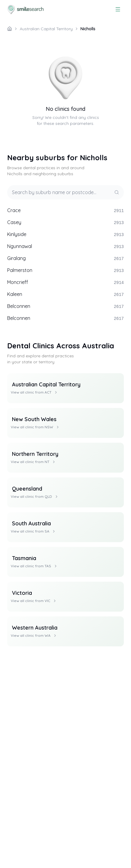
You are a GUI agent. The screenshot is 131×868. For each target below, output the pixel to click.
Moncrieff (65, 282)
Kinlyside (65, 235)
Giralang (65, 258)
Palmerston (65, 270)
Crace (65, 211)
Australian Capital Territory (46, 29)
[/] (10, 29)
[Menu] (118, 9)
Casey (65, 223)
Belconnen (65, 306)
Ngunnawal (65, 247)
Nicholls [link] (88, 29)
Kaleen (65, 294)
